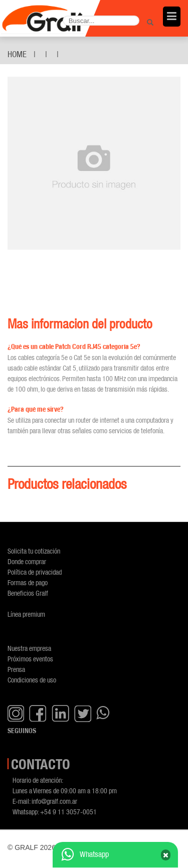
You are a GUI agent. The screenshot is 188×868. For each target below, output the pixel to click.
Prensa (16, 669)
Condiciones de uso (32, 680)
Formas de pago (28, 582)
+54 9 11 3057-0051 (68, 812)
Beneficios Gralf (28, 593)
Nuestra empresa (29, 648)
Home (17, 54)
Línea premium (26, 614)
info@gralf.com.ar (54, 801)
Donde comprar (27, 561)
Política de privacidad (35, 572)
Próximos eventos (30, 659)
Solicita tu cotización (34, 551)
